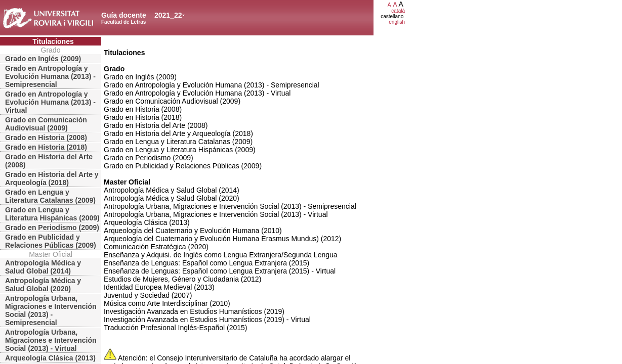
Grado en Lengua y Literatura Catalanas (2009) (50, 196)
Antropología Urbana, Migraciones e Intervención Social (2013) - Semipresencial (51, 310)
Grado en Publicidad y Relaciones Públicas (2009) (51, 241)
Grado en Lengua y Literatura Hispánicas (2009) (52, 214)
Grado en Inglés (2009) (43, 59)
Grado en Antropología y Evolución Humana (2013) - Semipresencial (50, 76)
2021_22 (168, 15)
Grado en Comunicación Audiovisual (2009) (46, 124)
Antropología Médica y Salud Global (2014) (43, 267)
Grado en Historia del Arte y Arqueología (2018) (52, 178)
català (398, 11)
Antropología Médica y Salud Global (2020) (43, 285)
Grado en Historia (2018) (46, 147)
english (397, 22)
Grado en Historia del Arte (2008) (49, 161)
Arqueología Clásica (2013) (50, 358)
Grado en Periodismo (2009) (52, 227)
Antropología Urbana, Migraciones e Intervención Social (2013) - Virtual (51, 340)
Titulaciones (53, 41)
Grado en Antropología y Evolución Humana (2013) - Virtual (50, 102)
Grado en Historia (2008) (46, 138)
